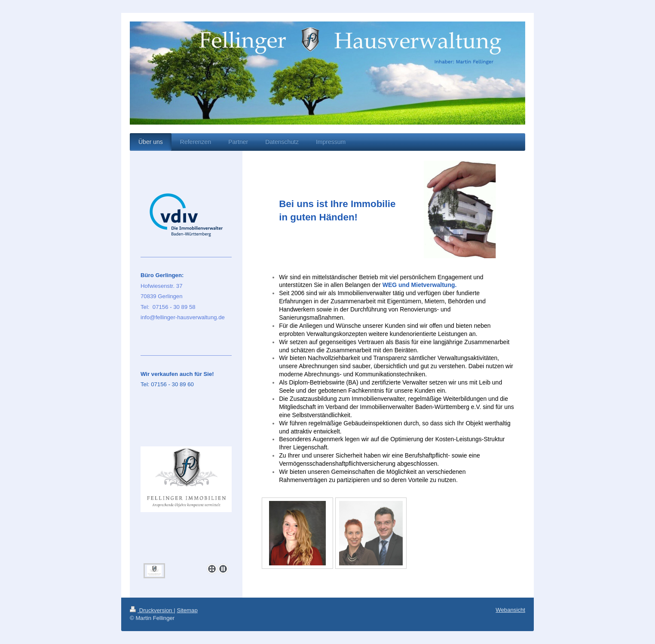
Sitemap (187, 610)
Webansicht (510, 610)
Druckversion (152, 610)
